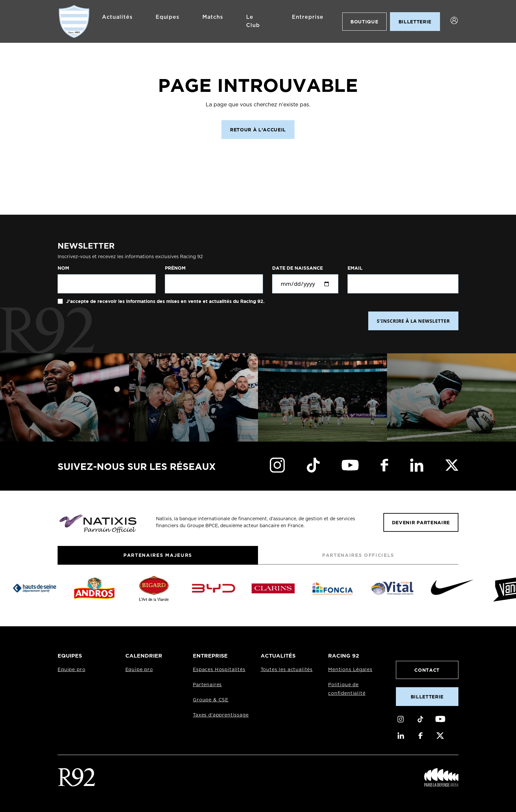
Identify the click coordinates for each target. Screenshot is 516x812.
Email (355, 268)
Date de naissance (297, 268)
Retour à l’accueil (258, 130)
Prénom (175, 268)
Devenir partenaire (421, 522)
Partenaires (207, 685)
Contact (427, 670)
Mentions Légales (350, 670)
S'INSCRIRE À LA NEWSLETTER (413, 321)
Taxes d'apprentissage (221, 715)
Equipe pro (71, 670)
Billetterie (427, 697)
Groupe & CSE (211, 700)
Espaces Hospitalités (219, 670)
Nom (63, 268)
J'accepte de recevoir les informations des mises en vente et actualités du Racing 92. (165, 301)
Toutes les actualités (287, 670)
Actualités (117, 17)
